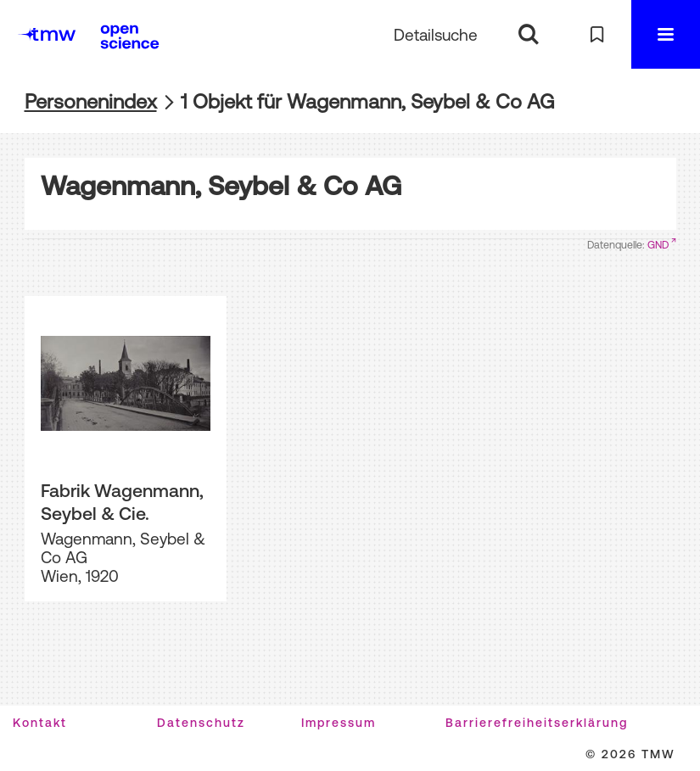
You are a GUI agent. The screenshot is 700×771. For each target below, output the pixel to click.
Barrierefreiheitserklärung (537, 723)
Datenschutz (201, 723)
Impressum (339, 723)
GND (658, 245)
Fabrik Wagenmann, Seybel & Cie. (122, 502)
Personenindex (91, 101)
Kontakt (40, 723)
